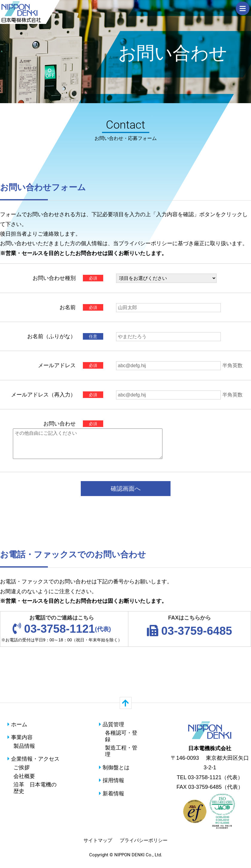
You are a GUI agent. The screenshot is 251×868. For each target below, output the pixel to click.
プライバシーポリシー (144, 840)
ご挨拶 (22, 768)
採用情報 (112, 780)
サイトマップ (98, 840)
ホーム (17, 724)
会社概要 (24, 776)
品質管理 (112, 724)
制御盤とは (114, 768)
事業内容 (20, 737)
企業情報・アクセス (34, 759)
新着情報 (112, 794)
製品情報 (24, 746)
